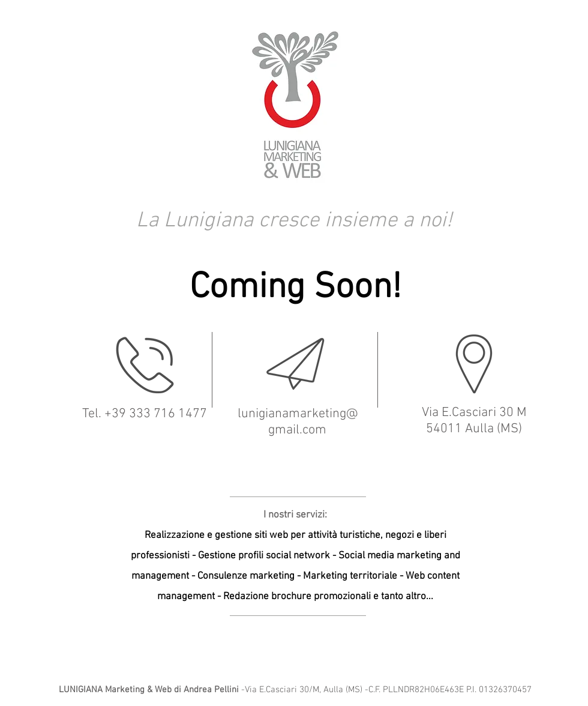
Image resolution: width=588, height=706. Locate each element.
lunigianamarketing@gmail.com (298, 422)
